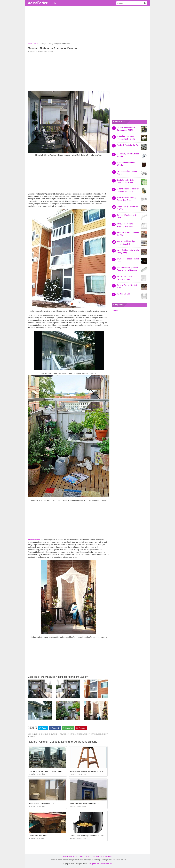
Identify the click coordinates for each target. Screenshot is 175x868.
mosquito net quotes (55, 734)
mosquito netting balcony (93, 734)
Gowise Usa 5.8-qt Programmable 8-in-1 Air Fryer (89, 836)
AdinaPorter (38, 3)
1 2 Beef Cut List (123, 294)
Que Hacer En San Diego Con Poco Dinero (45, 771)
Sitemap (65, 857)
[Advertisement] (87, 25)
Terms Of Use (90, 857)
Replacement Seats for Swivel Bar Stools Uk (87, 771)
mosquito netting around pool (73, 734)
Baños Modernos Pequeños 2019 (42, 804)
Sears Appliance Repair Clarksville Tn (84, 804)
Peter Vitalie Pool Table (38, 836)
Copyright (81, 857)
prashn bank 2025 (106, 864)
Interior (53, 3)
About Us (99, 857)
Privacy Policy (108, 857)
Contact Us (73, 857)
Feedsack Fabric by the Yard (128, 145)
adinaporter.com (34, 540)
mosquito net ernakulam (40, 734)
